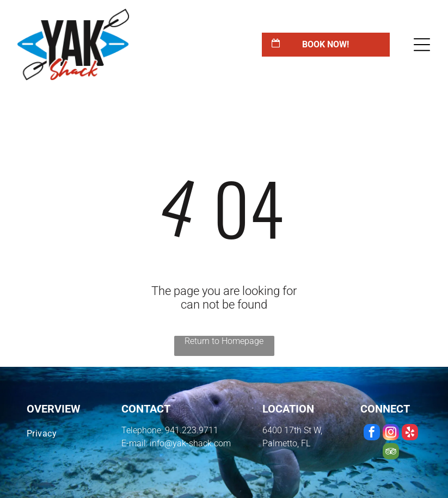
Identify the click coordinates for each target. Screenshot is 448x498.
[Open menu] (422, 45)
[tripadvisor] (391, 453)
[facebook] (372, 434)
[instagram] (391, 434)
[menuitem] (63, 434)
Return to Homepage (224, 341)
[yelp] (410, 434)
